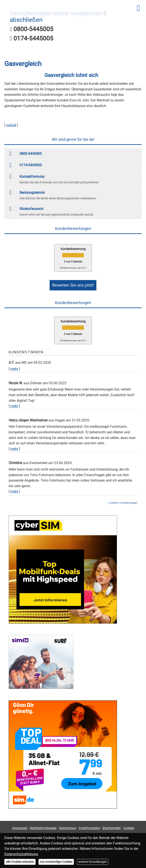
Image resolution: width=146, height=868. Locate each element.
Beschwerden (112, 826)
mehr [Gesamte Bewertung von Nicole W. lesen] (14, 404)
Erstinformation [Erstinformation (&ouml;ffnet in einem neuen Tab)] (89, 826)
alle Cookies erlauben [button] (20, 862)
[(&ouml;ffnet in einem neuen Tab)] (63, 620)
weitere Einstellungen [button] (93, 862)
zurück (11, 125)
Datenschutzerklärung (21, 854)
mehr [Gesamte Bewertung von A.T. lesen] (14, 367)
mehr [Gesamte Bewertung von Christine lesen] (14, 489)
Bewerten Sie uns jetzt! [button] (73, 284)
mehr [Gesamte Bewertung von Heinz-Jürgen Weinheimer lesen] (14, 446)
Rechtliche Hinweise (43, 826)
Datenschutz (68, 826)
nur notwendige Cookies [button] (56, 862)
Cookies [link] (129, 826)
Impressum (20, 826)
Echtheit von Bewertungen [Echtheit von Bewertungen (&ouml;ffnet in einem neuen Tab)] (123, 501)
